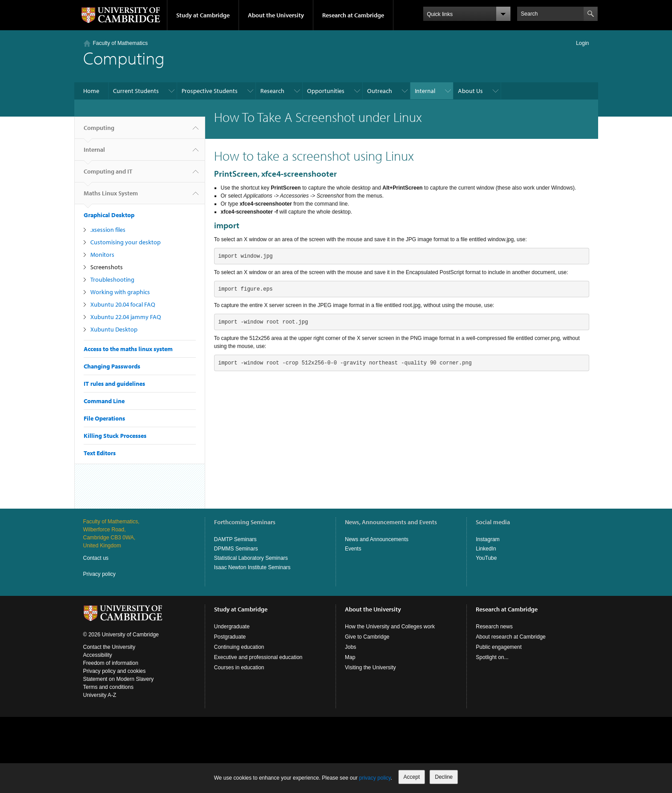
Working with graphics (120, 292)
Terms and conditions (108, 687)
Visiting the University (370, 668)
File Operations (104, 418)
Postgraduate (230, 637)
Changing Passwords (112, 366)
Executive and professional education (258, 657)
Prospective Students (210, 91)
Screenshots (107, 267)
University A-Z (100, 695)
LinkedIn (486, 549)
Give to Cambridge (367, 637)
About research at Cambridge (511, 637)
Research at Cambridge (353, 15)
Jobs (350, 647)
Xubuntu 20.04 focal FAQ (123, 304)
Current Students (136, 91)
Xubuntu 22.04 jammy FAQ (126, 317)
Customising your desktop (125, 242)
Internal (425, 91)
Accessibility (98, 655)
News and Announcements (377, 539)
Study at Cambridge (203, 15)
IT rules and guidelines (114, 384)
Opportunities (326, 91)
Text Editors (100, 453)
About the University (276, 15)
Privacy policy (99, 574)
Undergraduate (232, 627)
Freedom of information (111, 663)
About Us (470, 91)
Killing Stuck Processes (115, 436)
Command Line (104, 401)
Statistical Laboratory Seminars (251, 558)
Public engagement (499, 647)
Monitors (102, 255)
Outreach (380, 91)
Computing (99, 131)
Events (353, 549)
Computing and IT (108, 175)
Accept (412, 777)
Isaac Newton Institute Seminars (252, 567)
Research (272, 91)
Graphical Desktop (109, 215)
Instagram (488, 539)
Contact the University (109, 647)
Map (350, 657)
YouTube (486, 558)
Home (91, 91)
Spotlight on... (492, 657)
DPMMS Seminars (236, 549)
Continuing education (239, 647)
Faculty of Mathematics (120, 43)
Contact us (96, 558)
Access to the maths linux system (128, 349)
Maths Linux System (111, 197)
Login (582, 43)
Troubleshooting (112, 279)
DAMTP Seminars (235, 539)
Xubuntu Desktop (114, 329)
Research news (494, 627)
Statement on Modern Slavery (119, 679)
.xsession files (108, 230)
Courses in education (239, 668)
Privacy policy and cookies (115, 671)
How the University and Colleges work (390, 627)
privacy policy (375, 778)
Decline (444, 777)
